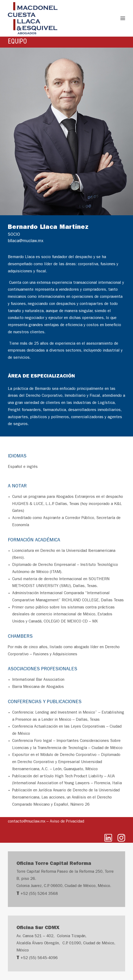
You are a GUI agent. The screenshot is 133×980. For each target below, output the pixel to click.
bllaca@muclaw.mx (26, 241)
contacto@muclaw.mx (27, 822)
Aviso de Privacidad (67, 822)
